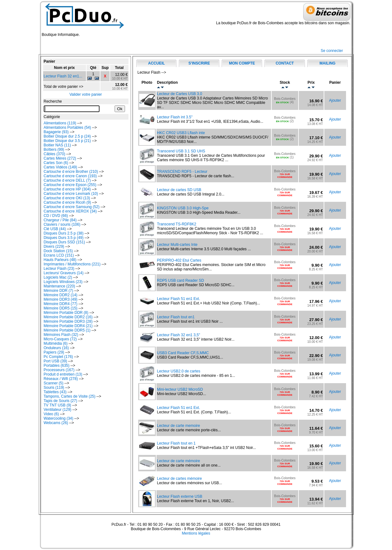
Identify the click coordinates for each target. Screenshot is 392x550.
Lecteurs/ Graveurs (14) (64, 273)
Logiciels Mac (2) (58, 277)
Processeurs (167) (59, 370)
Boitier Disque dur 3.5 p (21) (67, 141)
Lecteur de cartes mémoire (180, 479)
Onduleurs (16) (56, 348)
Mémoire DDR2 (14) (61, 295)
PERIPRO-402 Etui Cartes (179, 260)
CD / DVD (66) (56, 216)
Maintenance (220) (60, 286)
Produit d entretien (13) (63, 374)
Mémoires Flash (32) (61, 335)
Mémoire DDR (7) (59, 291)
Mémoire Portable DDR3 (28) (68, 321)
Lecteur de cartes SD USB (179, 190)
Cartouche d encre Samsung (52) (72, 207)
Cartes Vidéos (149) (61, 167)
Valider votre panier (85, 94)
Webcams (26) (56, 423)
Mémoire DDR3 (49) (61, 299)
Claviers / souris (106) (62, 224)
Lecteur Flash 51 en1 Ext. (179, 299)
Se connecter (332, 51)
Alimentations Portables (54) (68, 128)
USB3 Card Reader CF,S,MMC (183, 353)
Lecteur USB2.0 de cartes (179, 371)
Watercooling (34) (59, 418)
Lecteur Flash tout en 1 (176, 443)
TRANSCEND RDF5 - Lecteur (182, 172)
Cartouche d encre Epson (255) (70, 185)
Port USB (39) (56, 361)
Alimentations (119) (60, 123)
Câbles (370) (55, 154)
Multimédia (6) (56, 343)
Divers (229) (54, 247)
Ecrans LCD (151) (59, 255)
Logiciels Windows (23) (63, 282)
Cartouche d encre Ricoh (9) (68, 202)
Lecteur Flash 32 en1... (63, 76)
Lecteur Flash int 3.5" (175, 117)
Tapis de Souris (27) (61, 401)
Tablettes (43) (55, 392)
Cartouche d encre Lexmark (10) (71, 194)
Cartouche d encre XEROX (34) (70, 211)
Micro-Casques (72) (60, 339)
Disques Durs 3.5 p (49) (64, 238)
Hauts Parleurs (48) (60, 260)
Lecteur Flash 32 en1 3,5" (179, 335)
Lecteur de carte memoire (179, 426)
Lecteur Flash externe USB (180, 496)
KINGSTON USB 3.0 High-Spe (183, 208)
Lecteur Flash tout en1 (176, 317)
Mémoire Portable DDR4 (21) (68, 326)
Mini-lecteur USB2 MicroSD (180, 389)
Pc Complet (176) (58, 357)
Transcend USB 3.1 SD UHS (181, 151)
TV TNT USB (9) (58, 405)
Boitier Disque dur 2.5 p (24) (67, 136)
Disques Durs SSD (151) (64, 242)
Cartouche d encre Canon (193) (70, 176)
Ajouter (335, 100)
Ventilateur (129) (58, 410)
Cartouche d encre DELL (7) (67, 180)
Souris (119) (54, 388)
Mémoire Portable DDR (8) (66, 313)
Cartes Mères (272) (60, 158)
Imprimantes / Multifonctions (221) (72, 264)
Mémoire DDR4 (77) (61, 304)
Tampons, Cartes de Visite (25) (70, 396)
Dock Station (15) (58, 251)
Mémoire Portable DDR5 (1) (67, 330)
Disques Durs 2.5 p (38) (64, 233)
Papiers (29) (54, 352)
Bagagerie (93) (56, 132)
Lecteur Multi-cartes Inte (177, 245)
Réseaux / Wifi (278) (61, 379)
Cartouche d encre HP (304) (67, 189)
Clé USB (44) (55, 229)
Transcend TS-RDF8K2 (177, 224)
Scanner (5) (54, 383)
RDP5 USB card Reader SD (181, 281)
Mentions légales (196, 533)
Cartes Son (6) (56, 163)
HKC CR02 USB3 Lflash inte (181, 133)
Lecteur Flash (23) (59, 269)
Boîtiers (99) (54, 150)
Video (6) (51, 414)
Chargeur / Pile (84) (60, 220)
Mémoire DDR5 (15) (61, 308)
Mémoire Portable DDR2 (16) (68, 317)
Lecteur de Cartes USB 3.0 (180, 94)
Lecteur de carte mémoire (179, 461)
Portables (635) (57, 366)
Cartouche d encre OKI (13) (67, 198)
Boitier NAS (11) (57, 145)
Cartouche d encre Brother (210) (71, 172)
